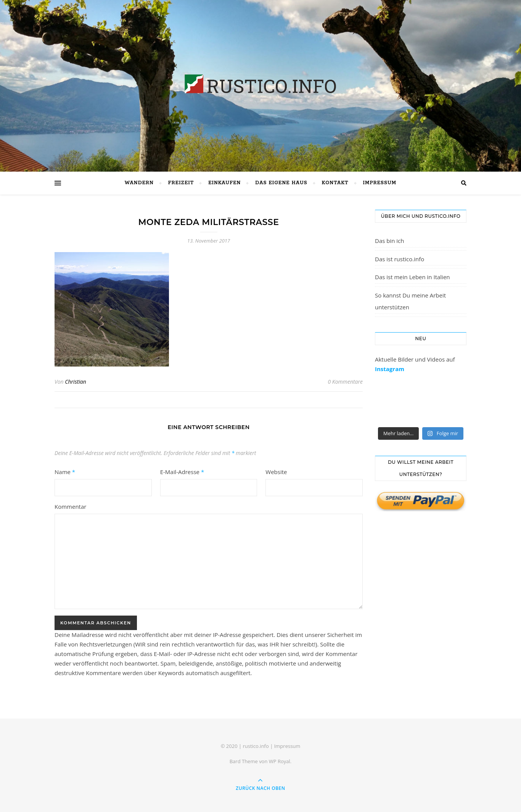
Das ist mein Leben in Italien (412, 277)
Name (65, 472)
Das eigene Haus (281, 183)
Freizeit (181, 183)
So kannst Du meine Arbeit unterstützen (410, 301)
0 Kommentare (345, 382)
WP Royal (280, 761)
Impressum (380, 183)
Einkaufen (224, 183)
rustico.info (256, 746)
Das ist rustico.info (400, 259)
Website (276, 472)
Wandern (139, 183)
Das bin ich (390, 241)
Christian (76, 382)
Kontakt (335, 183)
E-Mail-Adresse (182, 472)
